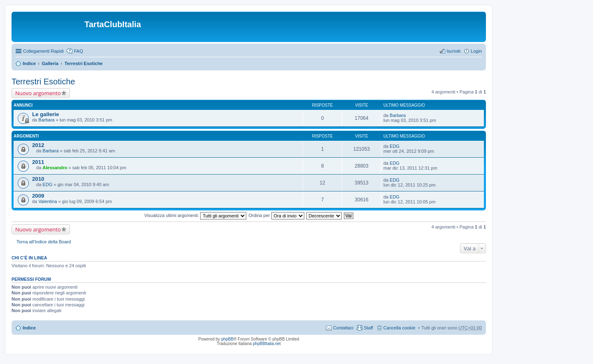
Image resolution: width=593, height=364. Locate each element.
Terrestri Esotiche (84, 63)
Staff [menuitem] (368, 328)
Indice (29, 63)
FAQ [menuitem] (78, 51)
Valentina (48, 201)
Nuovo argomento (38, 93)
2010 (38, 179)
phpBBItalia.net (267, 344)
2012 (38, 145)
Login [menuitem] (476, 51)
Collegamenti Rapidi (43, 51)
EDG (395, 146)
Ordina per (276, 215)
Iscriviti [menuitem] (453, 51)
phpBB (227, 339)
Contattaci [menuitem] (343, 328)
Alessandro (55, 168)
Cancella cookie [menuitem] (399, 328)
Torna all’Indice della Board (44, 242)
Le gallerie (46, 114)
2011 (38, 162)
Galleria (50, 63)
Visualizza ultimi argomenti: (195, 215)
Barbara (46, 120)
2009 (38, 196)
